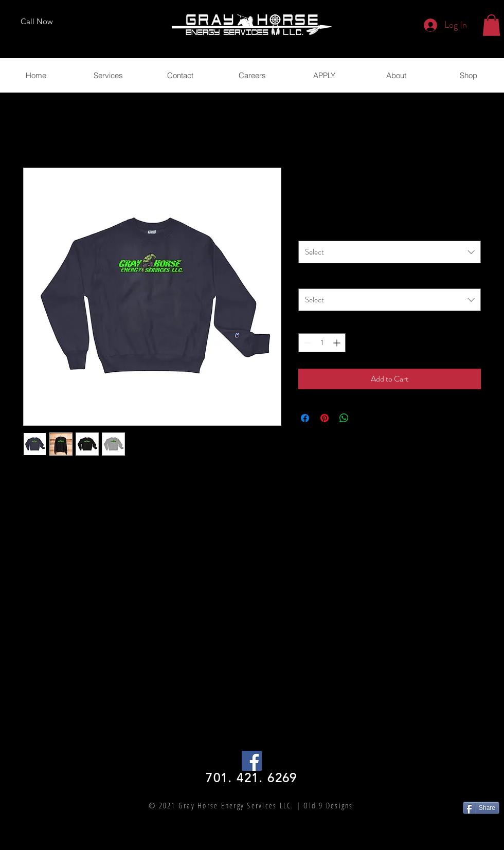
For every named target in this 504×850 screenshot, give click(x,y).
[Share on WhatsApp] (344, 418)
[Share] (481, 808)
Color (309, 230)
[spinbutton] (322, 343)
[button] (491, 25)
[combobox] (390, 252)
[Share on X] (364, 418)
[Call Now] (37, 22)
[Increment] (338, 343)
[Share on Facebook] (305, 418)
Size (307, 278)
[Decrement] (306, 343)
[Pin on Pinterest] (325, 418)
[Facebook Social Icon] (252, 761)
